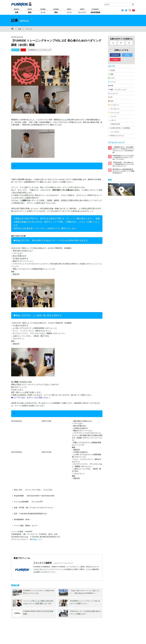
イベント (16, 50)
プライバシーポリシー (36, 633)
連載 (112, 74)
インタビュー (115, 105)
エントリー (82, 11)
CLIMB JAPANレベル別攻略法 (120, 128)
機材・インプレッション (118, 90)
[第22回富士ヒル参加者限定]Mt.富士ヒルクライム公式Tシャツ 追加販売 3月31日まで (123, 171)
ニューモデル (115, 132)
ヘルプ (66, 633)
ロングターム (115, 109)
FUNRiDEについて (17, 633)
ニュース (113, 116)
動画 (30, 11)
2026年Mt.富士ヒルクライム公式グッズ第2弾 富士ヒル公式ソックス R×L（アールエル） (123, 157)
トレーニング (115, 113)
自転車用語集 (95, 11)
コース (43, 11)
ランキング (114, 93)
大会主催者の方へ (89, 633)
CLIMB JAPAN (115, 124)
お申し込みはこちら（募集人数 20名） (33, 166)
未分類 (113, 70)
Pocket (115, 60)
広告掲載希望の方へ (104, 633)
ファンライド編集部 (43, 563)
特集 (112, 86)
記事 (17, 11)
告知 (23, 50)
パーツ (69, 11)
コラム (113, 78)
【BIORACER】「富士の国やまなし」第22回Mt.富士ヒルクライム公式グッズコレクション (123, 164)
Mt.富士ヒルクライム (117, 136)
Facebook (115, 55)
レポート (113, 120)
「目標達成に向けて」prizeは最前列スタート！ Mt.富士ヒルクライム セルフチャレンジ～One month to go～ (123, 150)
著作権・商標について (54, 633)
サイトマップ (76, 633)
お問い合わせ (120, 633)
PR (111, 97)
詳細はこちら (37, 539)
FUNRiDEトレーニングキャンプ (39, 50)
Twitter (127, 55)
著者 (56, 11)
